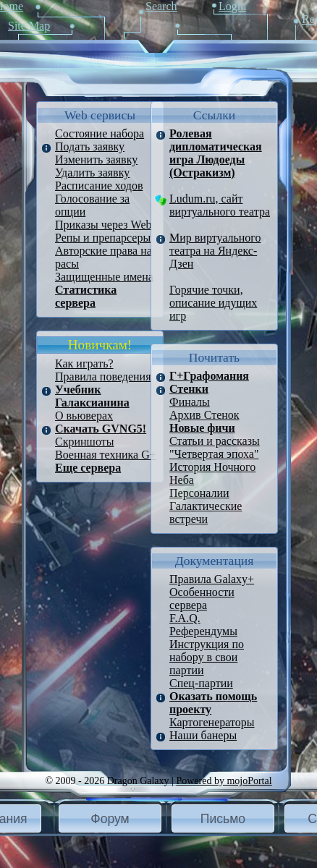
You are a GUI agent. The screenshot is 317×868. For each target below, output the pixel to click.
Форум (110, 819)
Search (161, 6)
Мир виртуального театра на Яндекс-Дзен (215, 251)
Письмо (223, 819)
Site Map (29, 26)
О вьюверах (84, 416)
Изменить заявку (96, 159)
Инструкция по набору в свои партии (207, 657)
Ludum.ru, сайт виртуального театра (220, 205)
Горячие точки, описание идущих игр (213, 303)
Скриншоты (84, 442)
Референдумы (203, 631)
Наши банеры (203, 735)
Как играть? (84, 363)
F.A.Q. (185, 618)
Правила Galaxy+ (212, 579)
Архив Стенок (204, 415)
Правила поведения (103, 376)
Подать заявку (90, 146)
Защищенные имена (104, 277)
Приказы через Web (103, 225)
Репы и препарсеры (103, 238)
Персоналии (199, 493)
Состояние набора (100, 133)
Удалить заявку (92, 173)
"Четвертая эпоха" (214, 454)
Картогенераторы (212, 722)
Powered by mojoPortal (224, 781)
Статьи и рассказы (215, 441)
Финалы (190, 402)
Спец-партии (201, 683)
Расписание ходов (99, 186)
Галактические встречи (206, 512)
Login (232, 6)
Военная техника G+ (106, 455)
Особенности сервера (202, 599)
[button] (110, 818)
